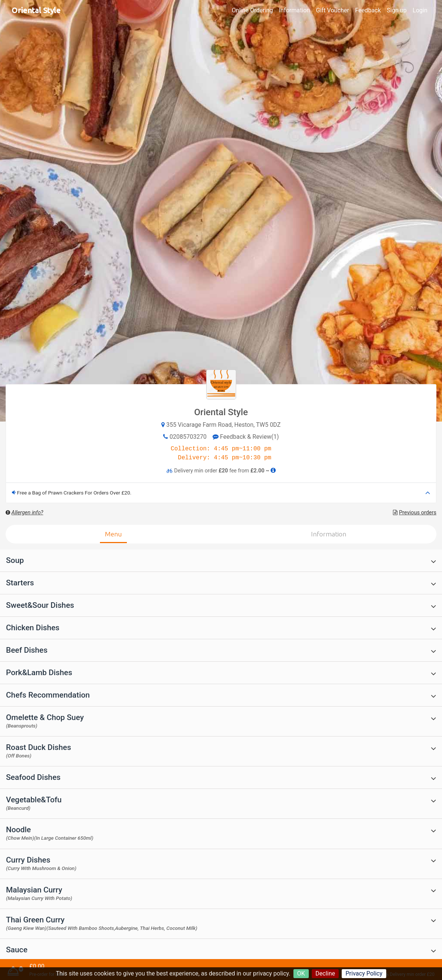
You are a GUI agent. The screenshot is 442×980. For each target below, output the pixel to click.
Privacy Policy (364, 973)
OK (301, 973)
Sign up (397, 10)
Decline (325, 973)
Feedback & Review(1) (246, 437)
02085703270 (188, 437)
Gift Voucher (332, 10)
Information (294, 10)
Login (420, 10)
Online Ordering (252, 10)
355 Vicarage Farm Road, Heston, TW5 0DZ (223, 425)
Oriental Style (36, 10)
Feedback (368, 10)
